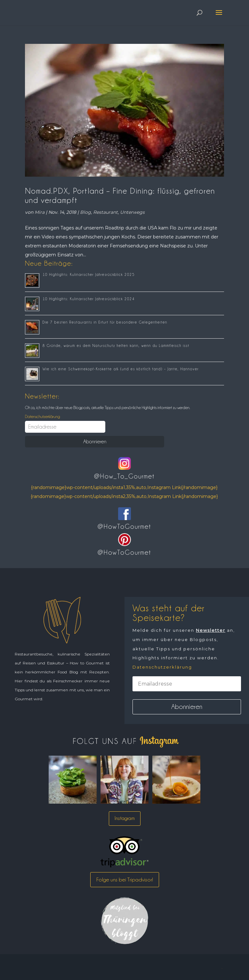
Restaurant (105, 212)
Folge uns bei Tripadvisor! (125, 880)
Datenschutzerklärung (42, 416)
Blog (85, 212)
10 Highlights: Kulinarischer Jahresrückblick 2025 (89, 275)
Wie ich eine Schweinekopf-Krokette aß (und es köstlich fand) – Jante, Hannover (121, 369)
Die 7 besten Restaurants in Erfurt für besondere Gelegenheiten (105, 322)
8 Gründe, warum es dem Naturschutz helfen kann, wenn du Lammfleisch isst (116, 346)
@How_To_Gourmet (124, 476)
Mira (40, 212)
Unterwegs (132, 212)
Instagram (125, 818)
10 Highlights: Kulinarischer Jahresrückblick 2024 (89, 299)
